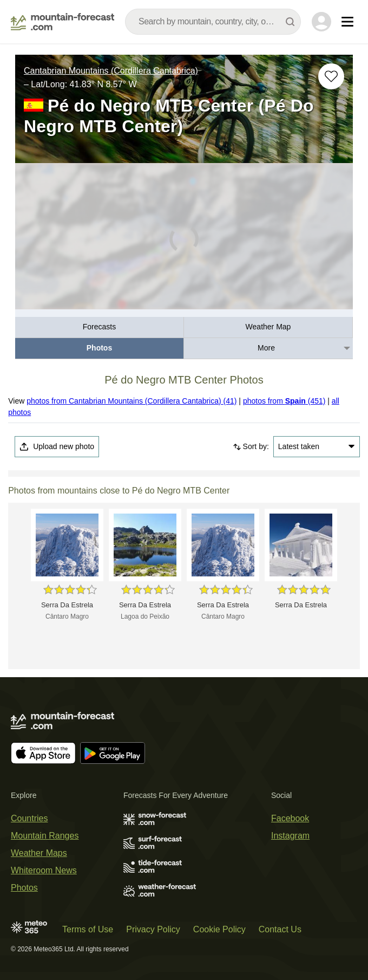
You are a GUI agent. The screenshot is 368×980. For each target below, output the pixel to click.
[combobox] (213, 22)
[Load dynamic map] (184, 241)
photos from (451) (284, 401)
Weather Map (268, 327)
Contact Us (280, 929)
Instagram (290, 836)
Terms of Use (88, 929)
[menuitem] (100, 327)
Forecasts (99, 327)
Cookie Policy (219, 929)
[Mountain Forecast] (63, 22)
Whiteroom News (44, 870)
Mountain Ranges (45, 836)
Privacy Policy (153, 929)
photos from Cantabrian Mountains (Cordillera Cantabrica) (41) (132, 401)
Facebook (290, 818)
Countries (29, 818)
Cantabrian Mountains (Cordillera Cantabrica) (111, 71)
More (266, 348)
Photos (99, 348)
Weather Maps (39, 853)
